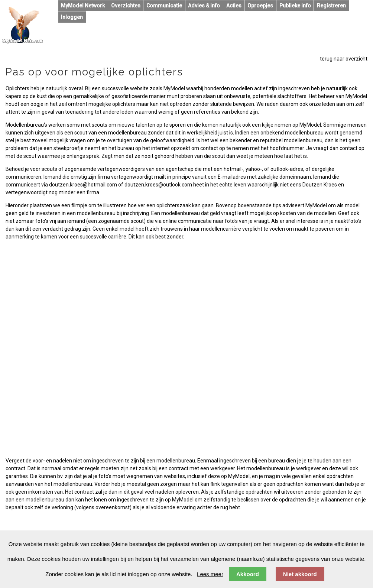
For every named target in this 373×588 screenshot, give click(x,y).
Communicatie (164, 6)
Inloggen (72, 17)
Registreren (331, 6)
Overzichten (126, 6)
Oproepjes (260, 6)
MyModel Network (83, 6)
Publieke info (295, 6)
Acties (234, 6)
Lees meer (210, 574)
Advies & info (204, 6)
